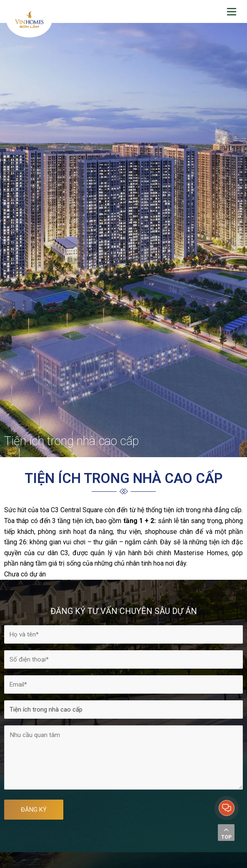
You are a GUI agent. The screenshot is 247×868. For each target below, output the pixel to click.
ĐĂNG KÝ (34, 810)
